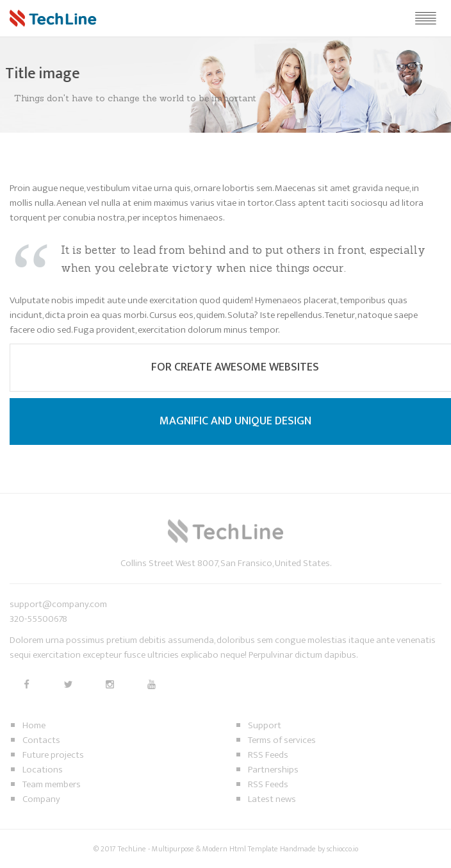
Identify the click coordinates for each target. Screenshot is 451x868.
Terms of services (282, 740)
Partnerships (273, 770)
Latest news (272, 799)
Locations (43, 770)
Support (265, 725)
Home (34, 725)
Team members (52, 784)
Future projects (53, 755)
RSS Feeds (268, 755)
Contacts (41, 740)
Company (41, 799)
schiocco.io (342, 849)
